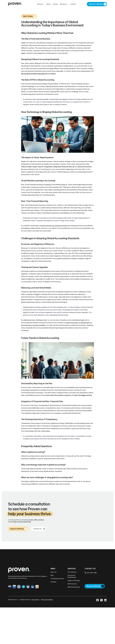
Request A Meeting (96, 4)
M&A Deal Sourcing (74, 624)
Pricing (55, 4)
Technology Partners (57, 615)
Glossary (53, 618)
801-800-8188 (92, 609)
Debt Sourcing (72, 620)
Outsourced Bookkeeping (72, 613)
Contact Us (38, 565)
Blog (52, 612)
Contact (73, 4)
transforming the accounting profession (54, 262)
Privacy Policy (35, 636)
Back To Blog (28, 53)
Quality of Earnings (74, 617)
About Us (54, 609)
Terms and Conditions (47, 636)
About (49, 4)
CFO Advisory (72, 609)
